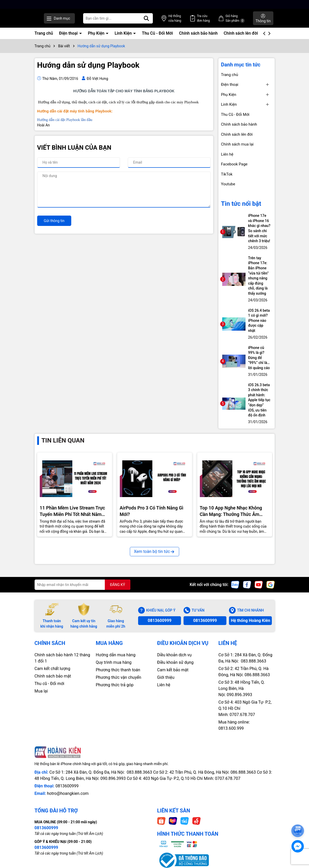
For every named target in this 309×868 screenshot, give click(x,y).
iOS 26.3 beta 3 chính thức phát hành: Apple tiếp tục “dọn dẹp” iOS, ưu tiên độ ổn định (259, 400)
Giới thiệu (166, 677)
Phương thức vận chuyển (118, 677)
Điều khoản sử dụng (175, 662)
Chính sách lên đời (241, 33)
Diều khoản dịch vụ (175, 655)
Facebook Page (234, 164)
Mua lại (41, 691)
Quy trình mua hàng (114, 662)
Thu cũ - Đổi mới (50, 684)
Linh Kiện (124, 33)
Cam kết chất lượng (53, 669)
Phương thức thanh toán (118, 670)
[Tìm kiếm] (167, 18)
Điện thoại (69, 33)
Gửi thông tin (54, 221)
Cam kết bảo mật (173, 670)
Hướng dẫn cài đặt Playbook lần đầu (65, 120)
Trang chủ (44, 33)
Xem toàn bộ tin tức (155, 551)
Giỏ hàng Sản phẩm (240, 19)
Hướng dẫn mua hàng (116, 655)
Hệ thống (191, 19)
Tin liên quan (63, 440)
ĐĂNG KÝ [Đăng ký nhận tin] (118, 585)
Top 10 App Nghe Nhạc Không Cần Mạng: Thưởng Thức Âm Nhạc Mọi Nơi (231, 511)
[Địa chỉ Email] (82, 585)
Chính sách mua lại (237, 144)
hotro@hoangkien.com (68, 793)
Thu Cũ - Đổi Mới (157, 33)
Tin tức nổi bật (241, 204)
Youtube (228, 184)
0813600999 (160, 620)
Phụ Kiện (97, 33)
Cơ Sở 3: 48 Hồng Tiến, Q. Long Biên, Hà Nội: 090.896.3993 (242, 688)
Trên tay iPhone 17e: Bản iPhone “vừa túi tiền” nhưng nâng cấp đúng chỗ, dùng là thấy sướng (258, 276)
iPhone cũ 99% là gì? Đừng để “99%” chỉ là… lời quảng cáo (259, 358)
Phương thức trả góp (115, 685)
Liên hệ (227, 154)
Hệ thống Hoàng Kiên (250, 620)
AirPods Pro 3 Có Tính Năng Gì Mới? (152, 511)
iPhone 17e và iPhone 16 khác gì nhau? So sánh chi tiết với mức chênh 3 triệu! (259, 228)
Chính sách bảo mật (53, 676)
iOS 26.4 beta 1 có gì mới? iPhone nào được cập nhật (259, 321)
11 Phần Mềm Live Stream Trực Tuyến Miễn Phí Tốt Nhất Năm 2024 (73, 511)
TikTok (227, 174)
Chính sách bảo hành (198, 33)
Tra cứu (214, 19)
